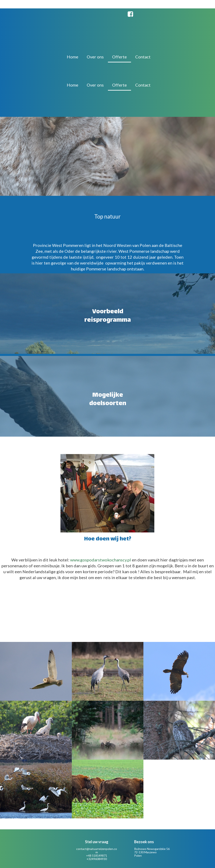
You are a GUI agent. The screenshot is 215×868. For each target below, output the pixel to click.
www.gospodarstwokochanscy (98, 560)
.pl (129, 560)
